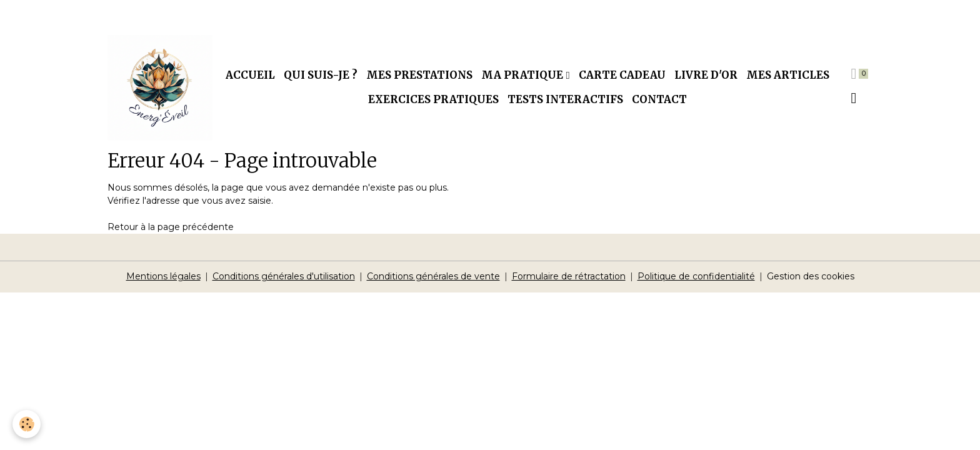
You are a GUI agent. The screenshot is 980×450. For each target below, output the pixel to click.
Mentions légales (163, 276)
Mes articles (788, 75)
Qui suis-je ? (321, 75)
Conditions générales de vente (433, 276)
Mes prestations (419, 75)
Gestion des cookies (811, 276)
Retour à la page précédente (171, 227)
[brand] (160, 88)
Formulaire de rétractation (569, 276)
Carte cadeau (622, 75)
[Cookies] (27, 424)
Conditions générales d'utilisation (284, 276)
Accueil (250, 75)
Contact (659, 99)
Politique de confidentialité (696, 276)
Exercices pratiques (433, 99)
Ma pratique (523, 75)
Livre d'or (706, 75)
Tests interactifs (565, 99)
